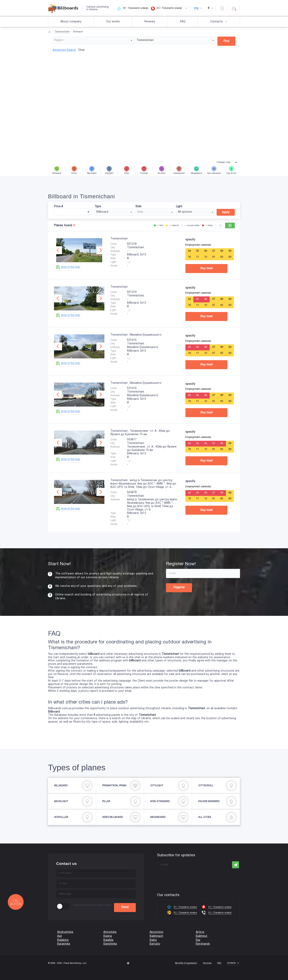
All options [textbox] (185, 212)
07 (214, 251)
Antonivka (110, 932)
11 (197, 257)
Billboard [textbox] (102, 212)
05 (197, 251)
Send (125, 907)
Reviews (150, 22)
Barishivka (110, 944)
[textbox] (93, 40)
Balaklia (108, 940)
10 (189, 257)
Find (226, 41)
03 (230, 257)
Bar (198, 940)
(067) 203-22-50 (10, 978)
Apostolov (156, 932)
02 (222, 257)
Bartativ (155, 944)
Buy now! (206, 268)
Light (179, 207)
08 (222, 251)
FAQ (183, 22)
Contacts (219, 22)
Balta (153, 940)
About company (71, 22)
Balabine (63, 940)
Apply (226, 212)
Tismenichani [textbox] (145, 40)
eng (196, 8)
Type (98, 207)
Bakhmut (202, 936)
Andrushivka (65, 932)
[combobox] (93, 40)
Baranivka (64, 944)
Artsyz (200, 932)
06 (206, 251)
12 (206, 257)
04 (189, 251)
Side (138, 207)
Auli (59, 936)
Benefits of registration (186, 963)
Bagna (108, 936)
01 (214, 257)
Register (179, 587)
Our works (113, 22)
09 (230, 251)
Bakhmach (156, 936)
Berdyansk (203, 944)
